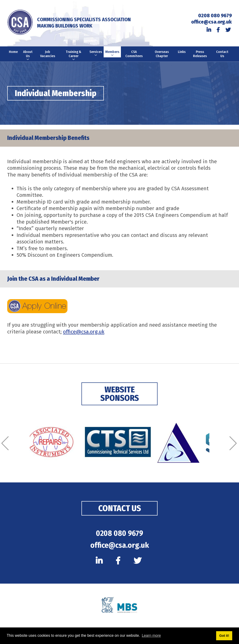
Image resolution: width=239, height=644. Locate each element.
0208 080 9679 (215, 16)
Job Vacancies (48, 54)
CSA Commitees (134, 54)
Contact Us (222, 54)
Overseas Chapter (162, 54)
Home (13, 52)
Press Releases (200, 54)
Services (96, 54)
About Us (28, 56)
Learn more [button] (151, 635)
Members (112, 54)
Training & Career (74, 56)
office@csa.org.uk (211, 22)
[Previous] (5, 443)
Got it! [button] (224, 636)
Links (182, 52)
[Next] (234, 443)
